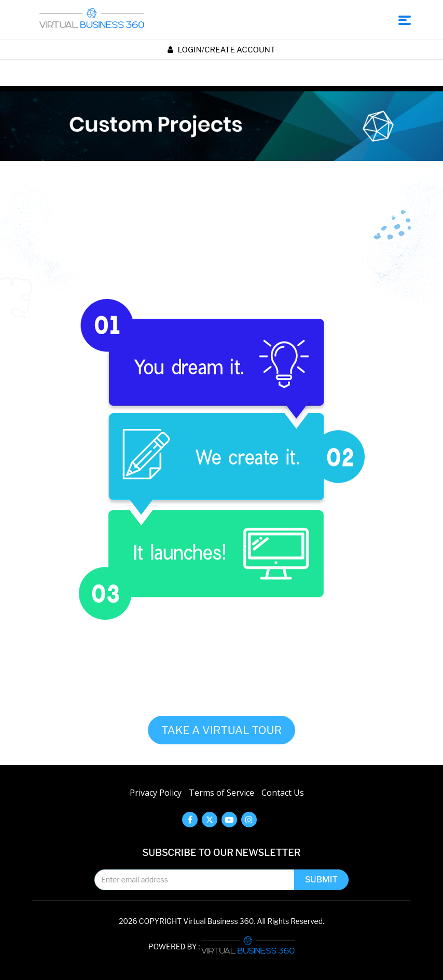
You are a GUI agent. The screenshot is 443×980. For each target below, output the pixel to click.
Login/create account (221, 50)
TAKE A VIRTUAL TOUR (221, 730)
